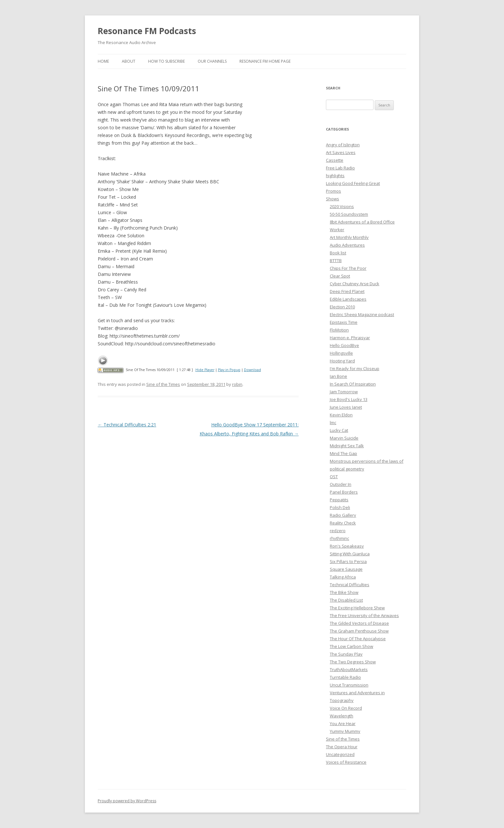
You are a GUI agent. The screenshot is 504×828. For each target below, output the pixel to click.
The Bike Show (344, 592)
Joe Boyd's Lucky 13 (349, 399)
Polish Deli (340, 507)
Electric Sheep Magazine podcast (362, 314)
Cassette (335, 160)
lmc (333, 423)
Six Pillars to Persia (348, 561)
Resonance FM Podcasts (147, 31)
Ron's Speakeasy (347, 546)
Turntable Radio (345, 677)
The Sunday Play (346, 654)
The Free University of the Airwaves (364, 615)
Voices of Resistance (346, 762)
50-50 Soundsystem (349, 214)
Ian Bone (338, 376)
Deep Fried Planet (347, 291)
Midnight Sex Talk (347, 446)
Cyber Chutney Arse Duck (355, 284)
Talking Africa (343, 577)
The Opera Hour (342, 747)
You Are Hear (343, 723)
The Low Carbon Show (351, 646)
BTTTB (336, 260)
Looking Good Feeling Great (353, 183)
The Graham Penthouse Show (359, 631)
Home (103, 61)
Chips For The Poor (348, 268)
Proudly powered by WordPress (127, 801)
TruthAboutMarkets (349, 669)
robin (237, 384)
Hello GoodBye (344, 345)
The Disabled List (346, 600)
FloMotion (339, 330)
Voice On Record (346, 708)
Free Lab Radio (340, 168)
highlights (335, 176)
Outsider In (341, 484)
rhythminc (339, 538)
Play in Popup (229, 370)
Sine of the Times (163, 384)
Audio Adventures (347, 245)
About (129, 61)
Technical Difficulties (350, 585)
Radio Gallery (343, 515)
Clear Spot (340, 276)
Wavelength (342, 716)
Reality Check (343, 523)
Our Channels (212, 61)
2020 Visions (342, 206)
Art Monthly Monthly (349, 237)
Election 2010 (342, 307)
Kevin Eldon (341, 415)
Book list (338, 253)
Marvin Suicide (344, 438)
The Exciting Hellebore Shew (357, 608)
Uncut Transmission (349, 685)
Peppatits (339, 500)
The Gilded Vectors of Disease (359, 623)
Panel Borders (344, 492)
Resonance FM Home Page (265, 61)
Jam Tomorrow (344, 392)
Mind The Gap (343, 453)
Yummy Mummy (345, 731)
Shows (333, 199)
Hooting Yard (342, 361)
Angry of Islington (343, 145)
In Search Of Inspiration (353, 384)
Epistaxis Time (344, 322)
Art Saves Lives (341, 152)
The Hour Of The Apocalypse (358, 639)
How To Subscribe (166, 61)
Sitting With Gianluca (350, 554)
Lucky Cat (339, 430)
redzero (338, 531)
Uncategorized (340, 754)
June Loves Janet (346, 407)
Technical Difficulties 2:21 (127, 425)
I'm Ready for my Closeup (355, 369)
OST (334, 477)
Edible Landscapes (348, 299)
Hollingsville (341, 353)
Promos (333, 191)
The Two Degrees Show (353, 662)
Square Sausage (346, 569)
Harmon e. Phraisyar (350, 338)
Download (252, 370)
